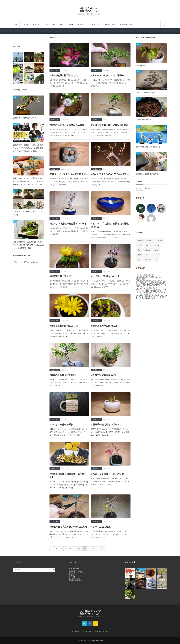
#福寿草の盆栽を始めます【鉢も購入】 (67, 476)
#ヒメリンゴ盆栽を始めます (105, 276)
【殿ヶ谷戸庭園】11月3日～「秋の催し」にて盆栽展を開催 (151, 278)
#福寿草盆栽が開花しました (64, 326)
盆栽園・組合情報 (126, 24)
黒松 (139, 250)
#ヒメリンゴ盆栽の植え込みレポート (68, 224)
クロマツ (148, 245)
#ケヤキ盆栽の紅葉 (101, 527)
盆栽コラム (96, 24)
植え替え (140, 241)
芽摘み (160, 241)
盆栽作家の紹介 (110, 24)
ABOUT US (87, 631)
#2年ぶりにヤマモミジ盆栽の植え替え (69, 174)
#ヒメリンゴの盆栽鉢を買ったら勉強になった (110, 225)
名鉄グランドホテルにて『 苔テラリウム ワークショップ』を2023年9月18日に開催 (151, 290)
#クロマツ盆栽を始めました (105, 375)
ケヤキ (157, 245)
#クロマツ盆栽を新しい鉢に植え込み (110, 125)
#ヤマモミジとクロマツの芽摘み (108, 75)
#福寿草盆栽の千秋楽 (60, 276)
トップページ (16, 24)
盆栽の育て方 (83, 24)
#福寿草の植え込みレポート (105, 425)
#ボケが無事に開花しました (64, 75)
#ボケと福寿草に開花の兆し (105, 326)
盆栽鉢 (140, 255)
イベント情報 (50, 24)
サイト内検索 (164, 24)
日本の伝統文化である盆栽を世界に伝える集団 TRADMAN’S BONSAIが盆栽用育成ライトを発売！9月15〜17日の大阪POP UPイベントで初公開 (151, 284)
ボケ (139, 260)
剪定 (147, 255)
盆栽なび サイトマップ (103, 631)
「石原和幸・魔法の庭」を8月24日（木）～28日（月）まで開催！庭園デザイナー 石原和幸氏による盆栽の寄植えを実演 (151, 297)
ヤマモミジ (151, 241)
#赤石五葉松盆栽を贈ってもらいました (149, 281)
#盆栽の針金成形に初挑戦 (62, 375)
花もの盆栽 (148, 260)
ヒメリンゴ (156, 255)
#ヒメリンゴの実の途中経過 (145, 276)
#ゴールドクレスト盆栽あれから (147, 288)
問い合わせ (75, 631)
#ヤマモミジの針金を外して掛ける (147, 294)
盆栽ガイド (37, 24)
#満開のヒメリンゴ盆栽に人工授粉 (67, 125)
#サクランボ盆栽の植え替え (145, 274)
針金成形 (147, 250)
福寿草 (156, 250)
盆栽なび (90, 9)
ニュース (25, 24)
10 (99, 549)
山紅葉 (140, 245)
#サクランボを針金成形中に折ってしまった (150, 293)
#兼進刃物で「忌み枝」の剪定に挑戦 (68, 527)
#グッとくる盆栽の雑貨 (61, 425)
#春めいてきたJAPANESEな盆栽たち (110, 174)
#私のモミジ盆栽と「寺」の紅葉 (108, 474)
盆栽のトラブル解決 (66, 24)
